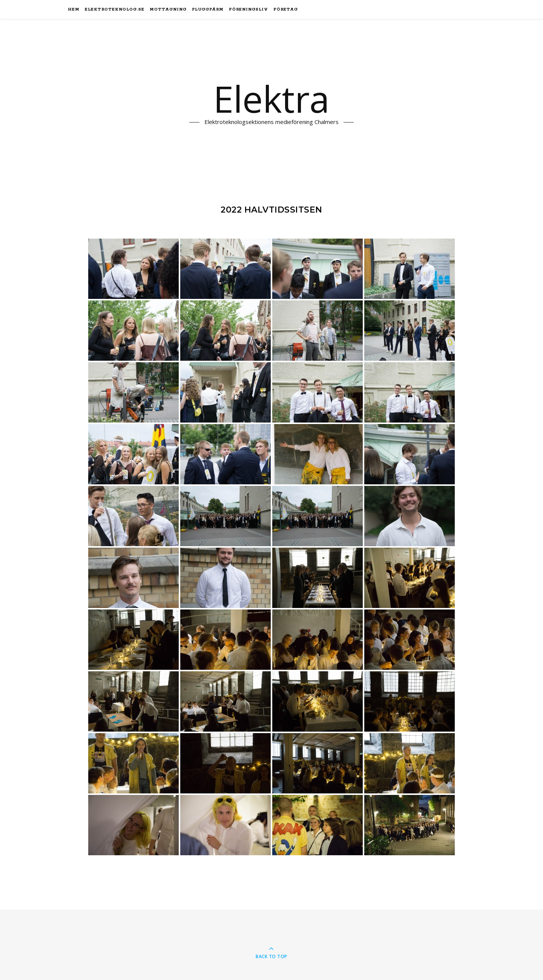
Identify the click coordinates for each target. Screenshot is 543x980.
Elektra (272, 99)
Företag (286, 9)
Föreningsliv (248, 9)
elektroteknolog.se (115, 9)
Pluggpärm (208, 9)
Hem (74, 9)
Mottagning (168, 9)
